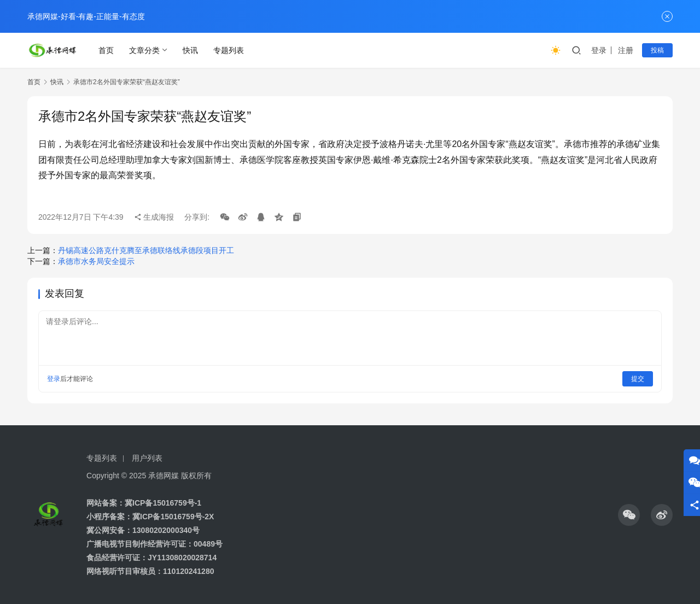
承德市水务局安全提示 (96, 261)
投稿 (657, 50)
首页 (106, 50)
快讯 (190, 50)
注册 (626, 50)
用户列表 (147, 458)
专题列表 (229, 50)
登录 (599, 50)
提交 (638, 379)
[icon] (629, 515)
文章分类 (144, 50)
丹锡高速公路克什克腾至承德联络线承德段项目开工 (146, 250)
